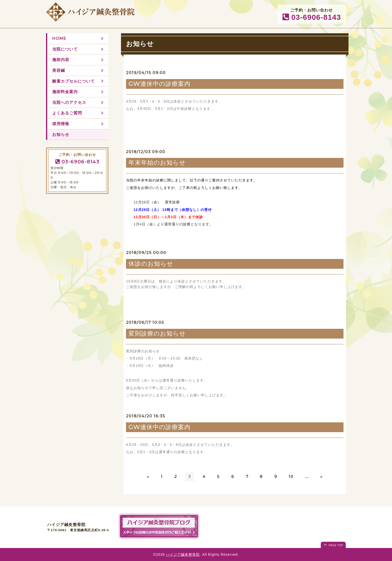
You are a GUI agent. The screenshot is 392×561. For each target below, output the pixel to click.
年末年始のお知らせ (157, 163)
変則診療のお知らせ (157, 333)
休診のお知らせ (151, 264)
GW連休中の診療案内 (159, 84)
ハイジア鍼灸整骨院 (183, 554)
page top (333, 544)
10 (291, 477)
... (307, 477)
